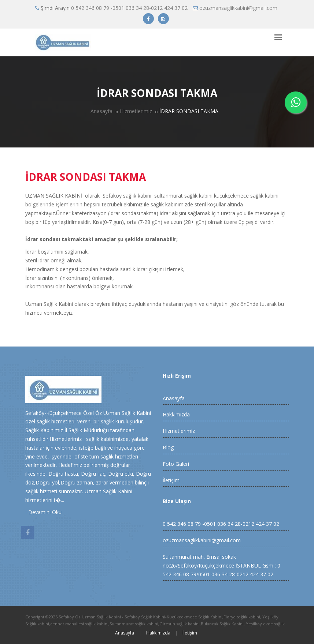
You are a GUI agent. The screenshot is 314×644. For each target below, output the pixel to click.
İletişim (171, 480)
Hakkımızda (176, 414)
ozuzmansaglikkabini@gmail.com (238, 8)
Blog (168, 447)
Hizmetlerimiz (136, 111)
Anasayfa (101, 111)
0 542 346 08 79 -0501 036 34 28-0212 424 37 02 (129, 8)
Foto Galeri (176, 464)
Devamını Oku (43, 512)
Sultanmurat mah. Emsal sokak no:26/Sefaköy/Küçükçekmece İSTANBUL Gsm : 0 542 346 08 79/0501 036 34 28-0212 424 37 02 (221, 566)
